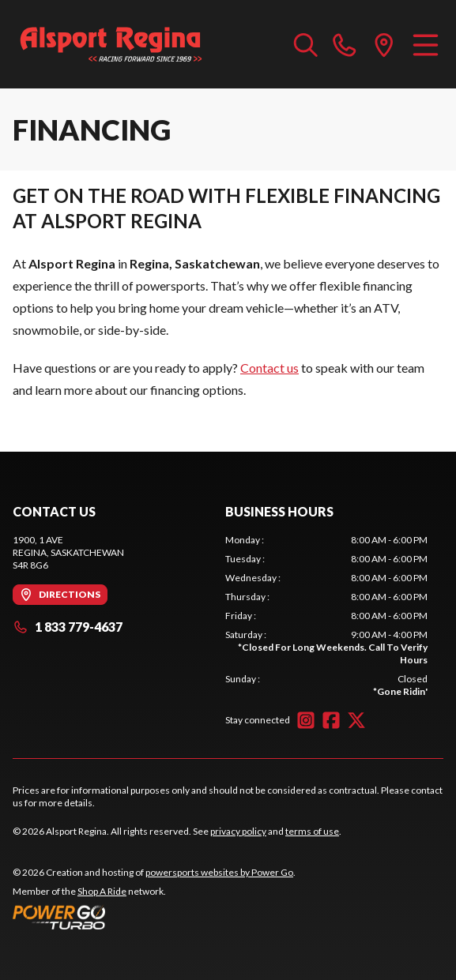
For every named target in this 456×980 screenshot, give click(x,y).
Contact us (269, 368)
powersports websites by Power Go (219, 872)
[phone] (345, 44)
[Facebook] (331, 720)
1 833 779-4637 (68, 627)
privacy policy (238, 831)
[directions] (384, 44)
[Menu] (426, 44)
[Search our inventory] (306, 44)
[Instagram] (306, 720)
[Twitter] (356, 720)
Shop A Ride (102, 891)
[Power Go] (154, 917)
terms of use (312, 831)
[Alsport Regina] (111, 44)
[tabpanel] (327, 616)
